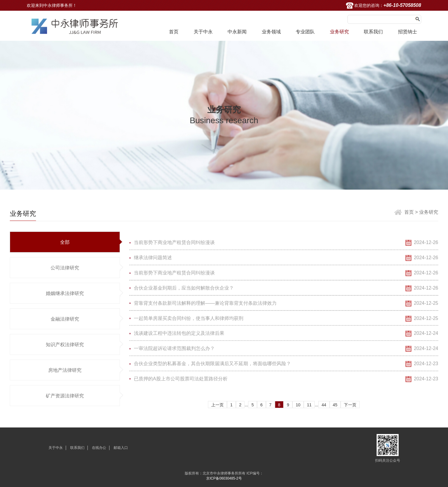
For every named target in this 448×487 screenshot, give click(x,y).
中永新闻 (237, 32)
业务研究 (339, 32)
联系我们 (373, 32)
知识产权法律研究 (65, 345)
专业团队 (305, 32)
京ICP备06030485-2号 (224, 478)
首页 (174, 32)
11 (309, 405)
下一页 (350, 405)
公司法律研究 (65, 268)
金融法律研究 (65, 319)
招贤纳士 (408, 32)
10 (298, 405)
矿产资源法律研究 (65, 396)
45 (335, 405)
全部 (65, 242)
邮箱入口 (121, 448)
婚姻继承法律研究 (65, 293)
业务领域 (271, 32)
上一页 (217, 405)
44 (324, 405)
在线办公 (99, 448)
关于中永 (203, 32)
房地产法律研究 (65, 370)
